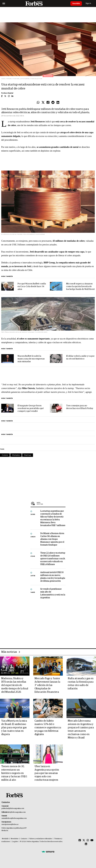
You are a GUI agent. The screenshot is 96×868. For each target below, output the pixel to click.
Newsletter (15, 839)
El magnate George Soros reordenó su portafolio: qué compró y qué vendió (31, 408)
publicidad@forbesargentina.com (13, 808)
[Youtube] (92, 840)
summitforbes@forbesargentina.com (14, 818)
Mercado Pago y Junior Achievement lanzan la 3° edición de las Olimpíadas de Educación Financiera (47, 685)
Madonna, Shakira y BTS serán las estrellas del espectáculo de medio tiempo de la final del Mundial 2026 (15, 685)
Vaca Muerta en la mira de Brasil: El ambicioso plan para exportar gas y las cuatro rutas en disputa (14, 728)
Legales (15, 842)
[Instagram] (88, 840)
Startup (28, 455)
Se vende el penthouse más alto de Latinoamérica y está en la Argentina (53, 593)
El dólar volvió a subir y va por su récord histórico (80, 357)
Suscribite (77, 3)
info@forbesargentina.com (17, 812)
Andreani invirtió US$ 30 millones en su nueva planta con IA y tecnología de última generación (53, 577)
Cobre (5, 455)
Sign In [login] (90, 3)
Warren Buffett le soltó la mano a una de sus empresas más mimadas (31, 359)
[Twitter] (84, 840)
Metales (16, 455)
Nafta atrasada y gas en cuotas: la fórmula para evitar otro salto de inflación (81, 684)
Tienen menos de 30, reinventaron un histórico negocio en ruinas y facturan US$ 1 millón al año (14, 773)
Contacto (24, 839)
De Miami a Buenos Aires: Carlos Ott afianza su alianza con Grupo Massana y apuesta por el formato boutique (52, 539)
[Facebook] (80, 840)
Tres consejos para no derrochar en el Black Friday (80, 407)
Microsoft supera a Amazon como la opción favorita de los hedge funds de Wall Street (80, 287)
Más (51, 503)
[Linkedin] (86, 844)
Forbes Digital (7, 93)
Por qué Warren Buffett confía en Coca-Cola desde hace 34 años (32, 287)
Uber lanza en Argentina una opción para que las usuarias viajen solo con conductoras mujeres (47, 773)
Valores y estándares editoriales (41, 839)
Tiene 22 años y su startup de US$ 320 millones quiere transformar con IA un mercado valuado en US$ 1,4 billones (53, 559)
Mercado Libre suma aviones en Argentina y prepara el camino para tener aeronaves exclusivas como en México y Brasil (81, 729)
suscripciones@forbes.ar (10, 824)
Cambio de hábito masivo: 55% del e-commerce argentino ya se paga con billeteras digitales (48, 728)
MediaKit (5, 839)
